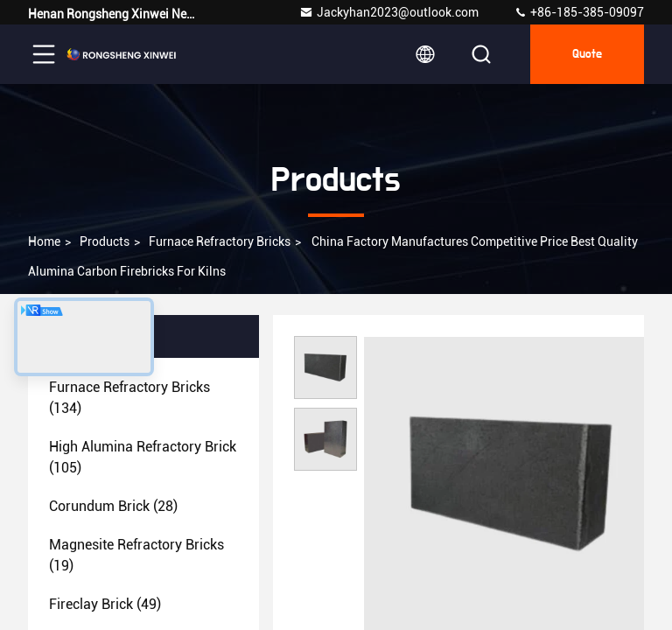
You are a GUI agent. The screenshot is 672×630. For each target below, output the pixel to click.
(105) (143, 457)
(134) (129, 398)
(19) (136, 555)
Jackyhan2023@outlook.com (389, 12)
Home (44, 241)
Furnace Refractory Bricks (220, 241)
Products (105, 241)
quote (587, 54)
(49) (105, 604)
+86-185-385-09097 (579, 12)
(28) (113, 506)
